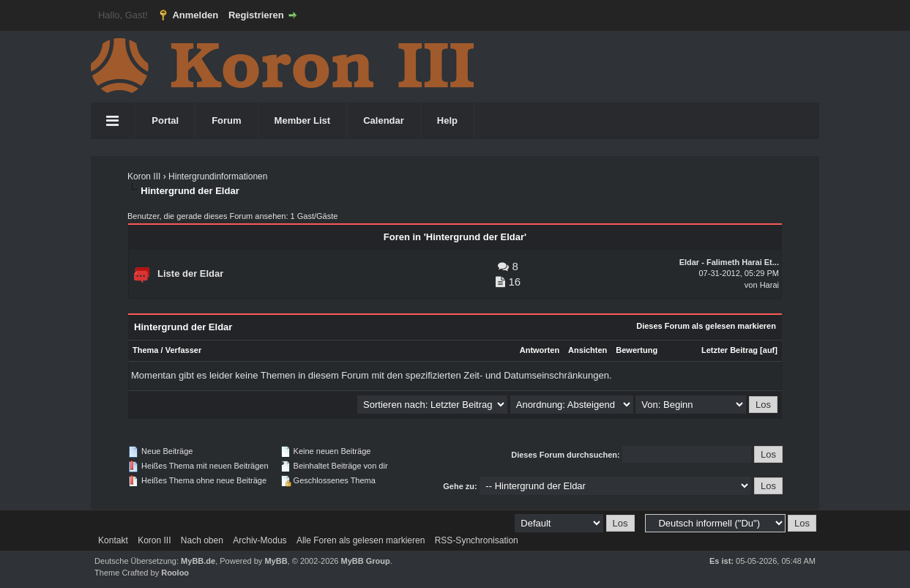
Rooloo (175, 573)
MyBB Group (366, 561)
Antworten (540, 350)
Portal (165, 120)
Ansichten (588, 350)
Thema (145, 350)
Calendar (384, 120)
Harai (769, 285)
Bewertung (637, 350)
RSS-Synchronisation (477, 540)
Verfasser (184, 350)
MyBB (276, 561)
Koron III (144, 176)
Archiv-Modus (260, 540)
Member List (303, 120)
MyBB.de (198, 561)
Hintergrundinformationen (218, 176)
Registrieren (256, 15)
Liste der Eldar (190, 273)
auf (769, 350)
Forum (226, 120)
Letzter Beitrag (730, 350)
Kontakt (113, 540)
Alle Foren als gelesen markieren (361, 540)
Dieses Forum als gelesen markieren (706, 326)
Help (447, 120)
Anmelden (195, 15)
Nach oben (202, 540)
